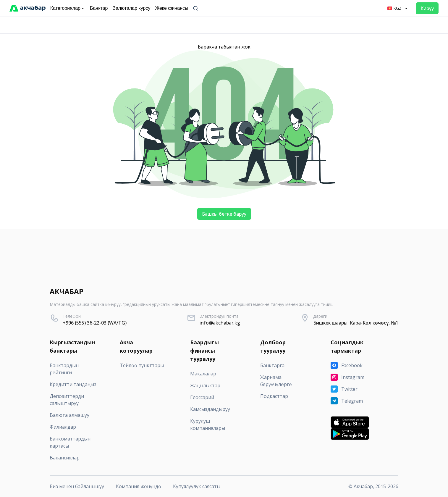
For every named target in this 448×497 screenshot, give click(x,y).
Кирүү (427, 8)
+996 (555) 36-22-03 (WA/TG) (95, 323)
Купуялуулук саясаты (197, 486)
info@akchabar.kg (220, 323)
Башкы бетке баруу (224, 214)
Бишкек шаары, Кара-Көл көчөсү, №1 (356, 323)
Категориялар (68, 8)
